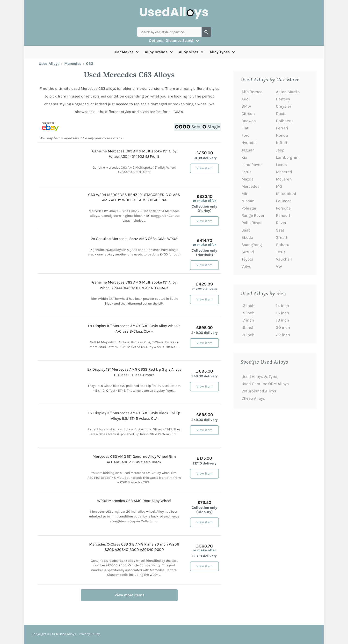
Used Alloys (49, 64)
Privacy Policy (89, 634)
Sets (188, 127)
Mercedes (73, 64)
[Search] (206, 32)
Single (211, 127)
